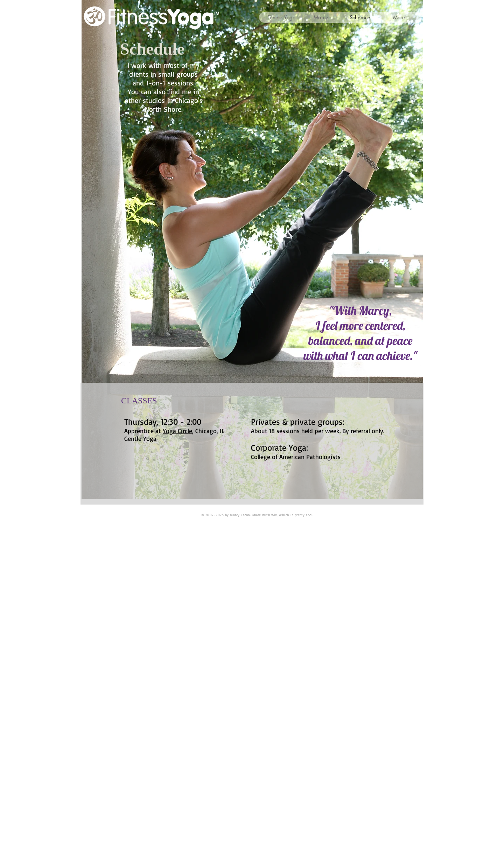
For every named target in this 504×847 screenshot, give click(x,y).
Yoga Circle (177, 431)
